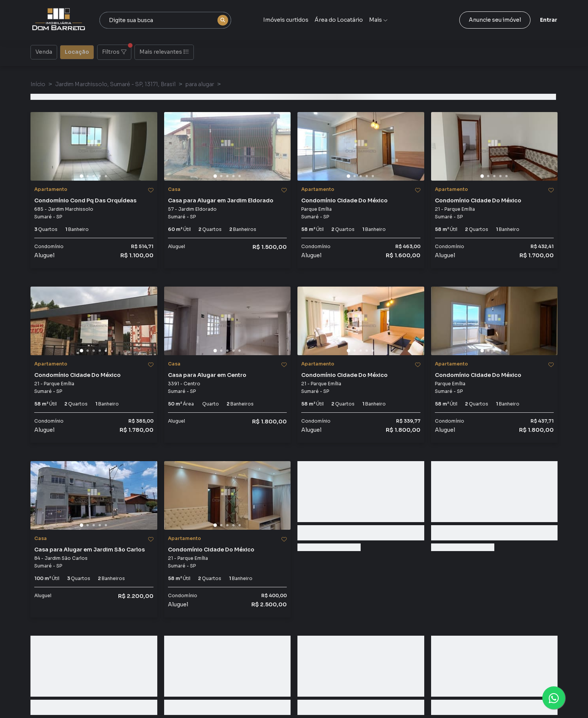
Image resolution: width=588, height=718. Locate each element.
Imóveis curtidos (286, 20)
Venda (44, 51)
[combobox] (165, 20)
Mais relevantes (164, 52)
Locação (77, 51)
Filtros (117, 50)
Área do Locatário (339, 20)
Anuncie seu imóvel (495, 20)
